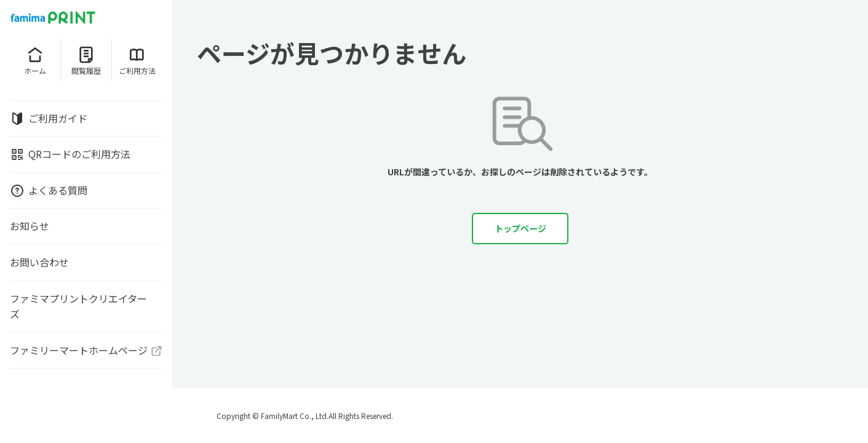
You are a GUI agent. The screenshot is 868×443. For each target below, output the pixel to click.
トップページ (520, 229)
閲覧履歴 (86, 60)
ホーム (35, 60)
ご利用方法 (137, 60)
